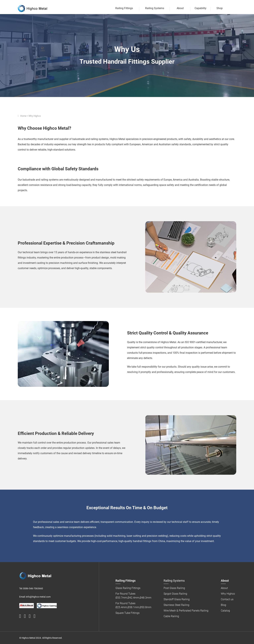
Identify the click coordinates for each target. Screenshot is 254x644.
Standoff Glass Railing (177, 599)
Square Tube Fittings (127, 613)
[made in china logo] (27, 606)
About (180, 8)
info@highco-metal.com (38, 597)
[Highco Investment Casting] (47, 606)
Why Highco (228, 594)
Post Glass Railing (174, 588)
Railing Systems (155, 8)
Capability (200, 8)
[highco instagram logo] (34, 616)
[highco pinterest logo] (30, 616)
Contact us (227, 599)
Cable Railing (171, 616)
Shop (220, 8)
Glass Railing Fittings (128, 588)
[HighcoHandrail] (20, 616)
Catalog (225, 611)
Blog (223, 605)
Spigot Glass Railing (175, 594)
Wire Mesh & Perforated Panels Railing (186, 611)
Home (23, 116)
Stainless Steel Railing (176, 605)
